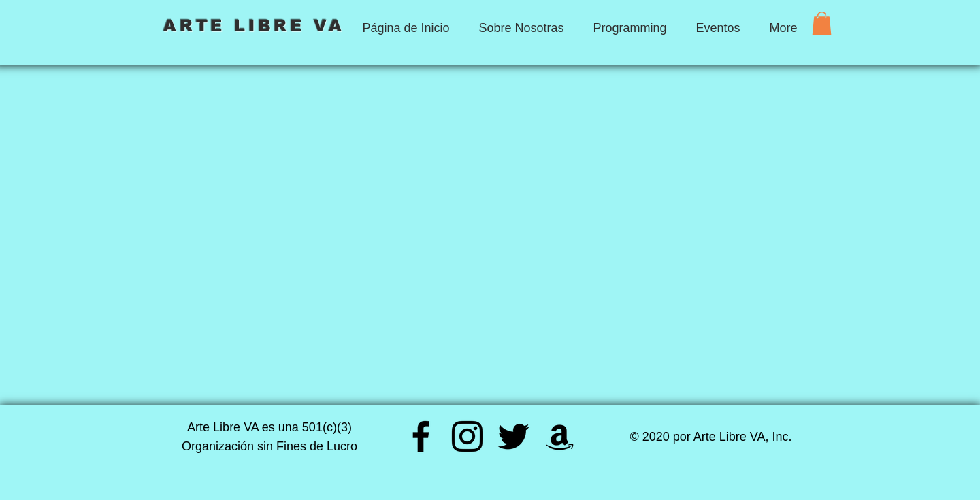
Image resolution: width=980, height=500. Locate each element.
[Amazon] (560, 436)
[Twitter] (513, 436)
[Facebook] (421, 436)
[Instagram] (467, 436)
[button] (822, 23)
